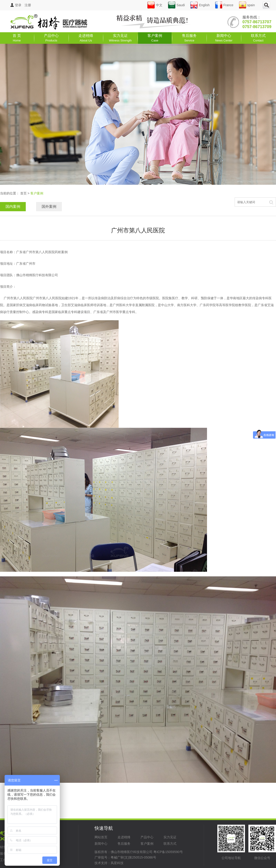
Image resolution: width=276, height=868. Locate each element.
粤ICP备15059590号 (168, 852)
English (200, 5)
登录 (16, 5)
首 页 (17, 38)
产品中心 (51, 38)
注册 (28, 5)
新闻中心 (224, 38)
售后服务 (189, 38)
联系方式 (258, 38)
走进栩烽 (86, 38)
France (224, 5)
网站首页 (101, 837)
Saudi (176, 5)
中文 (155, 5)
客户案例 (155, 38)
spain (247, 5)
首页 (23, 193)
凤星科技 (117, 863)
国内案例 (13, 207)
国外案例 (49, 207)
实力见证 (120, 38)
